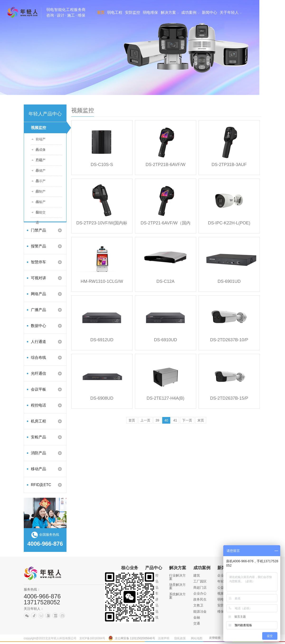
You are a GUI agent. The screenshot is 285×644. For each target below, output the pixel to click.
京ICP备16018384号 (92, 638)
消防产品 (38, 453)
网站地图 (197, 638)
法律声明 (164, 638)
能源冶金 (200, 611)
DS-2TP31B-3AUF (229, 165)
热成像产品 (41, 151)
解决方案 (178, 568)
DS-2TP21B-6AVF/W (166, 165)
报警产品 (38, 246)
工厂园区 (200, 581)
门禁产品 (38, 230)
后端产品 (41, 162)
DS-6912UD (102, 340)
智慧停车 (38, 262)
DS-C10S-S (102, 165)
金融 (197, 617)
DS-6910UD (165, 340)
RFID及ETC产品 (41, 487)
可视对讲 (38, 278)
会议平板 (38, 389)
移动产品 (38, 469)
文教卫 (198, 605)
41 (175, 420)
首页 (132, 420)
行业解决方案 (177, 577)
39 (157, 420)
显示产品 (41, 183)
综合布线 (38, 358)
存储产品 (41, 172)
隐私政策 (180, 638)
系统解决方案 (177, 596)
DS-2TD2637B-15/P (229, 398)
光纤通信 (38, 373)
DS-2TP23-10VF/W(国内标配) (102, 225)
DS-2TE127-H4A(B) (165, 398)
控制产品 (41, 193)
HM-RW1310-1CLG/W (102, 281)
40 (166, 420)
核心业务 (130, 568)
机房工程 (38, 421)
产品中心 (154, 568)
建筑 (197, 575)
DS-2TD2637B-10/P (229, 340)
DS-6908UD (102, 398)
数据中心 (38, 326)
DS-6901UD (229, 281)
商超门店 (200, 587)
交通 (197, 623)
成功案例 (202, 568)
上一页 (145, 420)
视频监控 (38, 128)
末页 (201, 420)
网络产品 (38, 294)
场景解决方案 (177, 586)
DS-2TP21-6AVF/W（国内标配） (166, 225)
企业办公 (200, 593)
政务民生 (200, 599)
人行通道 (38, 342)
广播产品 (38, 310)
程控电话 (38, 405)
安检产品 (38, 437)
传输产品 (41, 204)
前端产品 (41, 141)
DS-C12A (166, 281)
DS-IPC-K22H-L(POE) (229, 223)
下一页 (187, 420)
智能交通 (41, 214)
